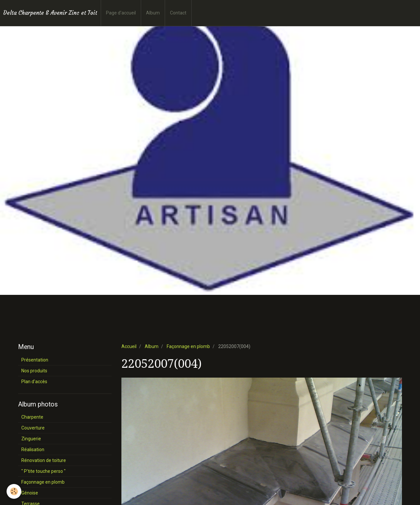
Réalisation (33, 450)
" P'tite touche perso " (43, 471)
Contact (178, 13)
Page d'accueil (121, 13)
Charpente (32, 417)
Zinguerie (31, 439)
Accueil (129, 346)
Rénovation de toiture (44, 460)
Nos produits (34, 371)
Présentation (35, 360)
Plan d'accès (34, 382)
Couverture (33, 428)
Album (153, 13)
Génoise (30, 493)
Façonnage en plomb (188, 346)
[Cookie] (14, 491)
